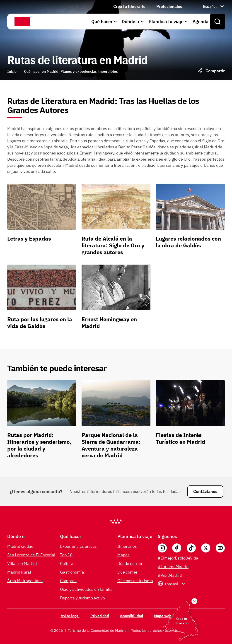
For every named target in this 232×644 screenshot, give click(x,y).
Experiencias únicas (78, 546)
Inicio (12, 71)
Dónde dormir (130, 563)
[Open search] (217, 22)
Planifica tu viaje (169, 21)
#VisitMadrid (170, 575)
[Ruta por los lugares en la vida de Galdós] (42, 299)
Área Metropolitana (25, 581)
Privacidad (100, 616)
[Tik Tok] (191, 548)
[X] (206, 548)
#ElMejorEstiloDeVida (178, 558)
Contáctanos (205, 491)
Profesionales (169, 6)
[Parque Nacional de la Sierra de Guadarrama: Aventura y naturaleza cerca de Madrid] (116, 421)
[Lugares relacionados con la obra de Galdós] (190, 221)
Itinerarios (127, 546)
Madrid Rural (19, 572)
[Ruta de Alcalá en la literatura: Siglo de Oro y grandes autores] (116, 221)
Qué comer (127, 572)
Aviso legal (70, 616)
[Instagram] (162, 548)
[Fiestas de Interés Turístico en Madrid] (190, 421)
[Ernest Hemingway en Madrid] (116, 299)
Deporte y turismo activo (82, 598)
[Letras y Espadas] (42, 221)
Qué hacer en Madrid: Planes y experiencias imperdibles (71, 71)
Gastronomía (72, 572)
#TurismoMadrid (173, 567)
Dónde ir (133, 21)
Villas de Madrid (22, 563)
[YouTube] (220, 548)
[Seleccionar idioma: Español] (209, 6)
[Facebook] (177, 548)
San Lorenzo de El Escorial (31, 555)
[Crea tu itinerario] (194, 601)
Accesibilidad (132, 616)
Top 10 (66, 555)
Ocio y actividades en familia (86, 589)
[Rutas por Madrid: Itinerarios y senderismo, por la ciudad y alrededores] (42, 421)
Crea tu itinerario (129, 6)
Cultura (67, 563)
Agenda (201, 21)
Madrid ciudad (20, 546)
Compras (68, 581)
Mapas (123, 555)
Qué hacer (105, 21)
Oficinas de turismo (135, 581)
